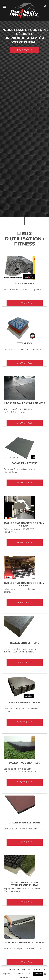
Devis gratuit (24, 50)
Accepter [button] (38, 974)
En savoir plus (24, 303)
